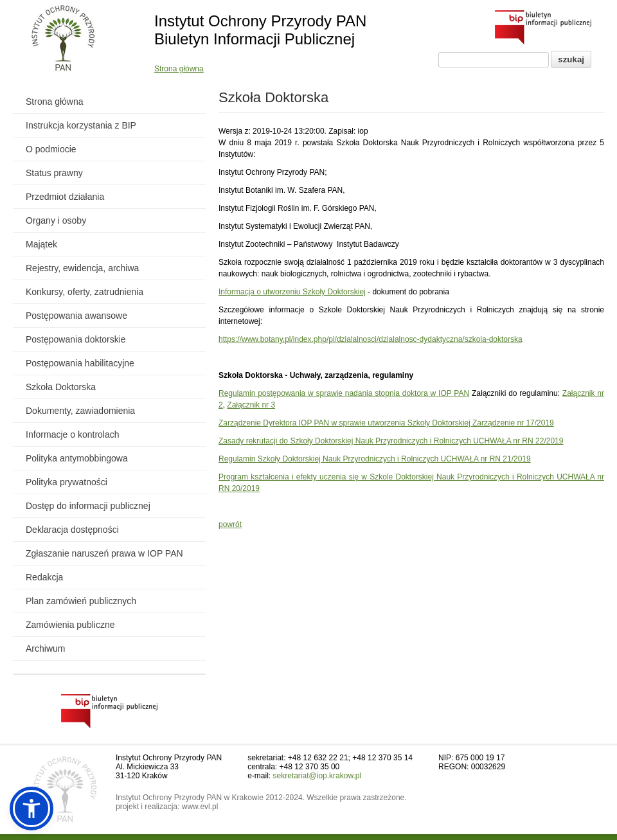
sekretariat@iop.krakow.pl (317, 776)
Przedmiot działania (65, 197)
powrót (230, 524)
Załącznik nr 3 (251, 405)
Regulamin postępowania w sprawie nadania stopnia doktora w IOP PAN (344, 393)
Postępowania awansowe (76, 316)
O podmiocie (51, 149)
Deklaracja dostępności (72, 530)
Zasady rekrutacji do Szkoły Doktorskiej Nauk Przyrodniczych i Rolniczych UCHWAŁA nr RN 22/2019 (391, 441)
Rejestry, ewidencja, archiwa (82, 268)
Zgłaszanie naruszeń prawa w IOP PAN (104, 553)
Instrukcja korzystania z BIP (81, 125)
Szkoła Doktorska (61, 387)
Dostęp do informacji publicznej (88, 506)
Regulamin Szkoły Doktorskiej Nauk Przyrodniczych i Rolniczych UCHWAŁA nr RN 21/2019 (375, 459)
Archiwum (45, 648)
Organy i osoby (56, 220)
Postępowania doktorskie (76, 339)
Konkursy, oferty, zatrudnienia (85, 292)
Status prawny (54, 173)
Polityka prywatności (67, 482)
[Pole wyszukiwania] (494, 60)
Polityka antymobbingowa (77, 458)
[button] (31, 809)
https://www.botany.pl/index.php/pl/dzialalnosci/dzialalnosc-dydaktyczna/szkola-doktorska (371, 339)
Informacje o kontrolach (73, 434)
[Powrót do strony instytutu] (63, 39)
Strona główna (179, 69)
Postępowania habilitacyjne (80, 363)
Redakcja (44, 577)
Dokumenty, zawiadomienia (80, 411)
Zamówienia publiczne (70, 625)
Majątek (41, 244)
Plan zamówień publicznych (81, 601)
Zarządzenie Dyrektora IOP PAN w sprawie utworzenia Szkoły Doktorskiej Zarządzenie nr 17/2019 (386, 423)
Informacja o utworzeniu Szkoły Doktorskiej (292, 292)
